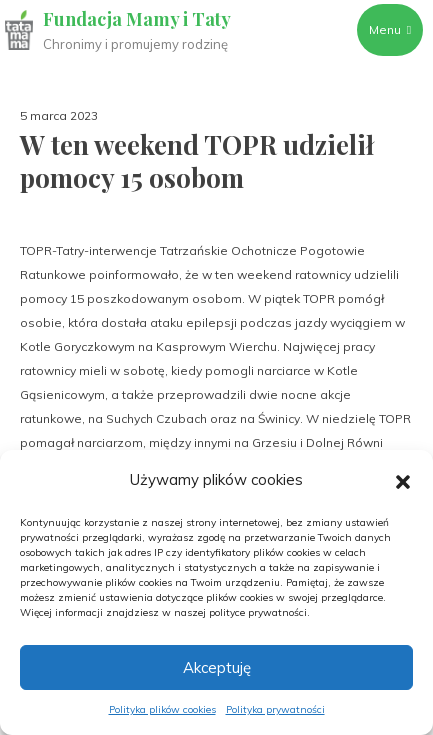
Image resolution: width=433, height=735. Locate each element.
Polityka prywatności (275, 709)
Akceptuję (217, 667)
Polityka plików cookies (162, 709)
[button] (403, 480)
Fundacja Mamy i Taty (137, 19)
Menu (390, 29)
